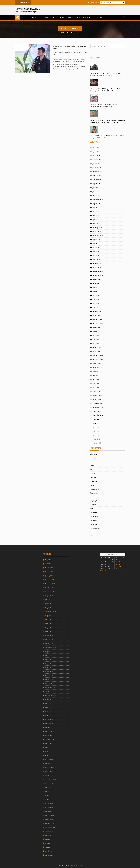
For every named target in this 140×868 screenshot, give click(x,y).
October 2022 (97, 279)
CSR (92, 470)
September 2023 (98, 236)
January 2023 (97, 267)
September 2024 (98, 200)
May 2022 (96, 299)
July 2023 (95, 244)
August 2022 (96, 287)
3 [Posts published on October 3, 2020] (120, 560)
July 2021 (95, 331)
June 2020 (96, 379)
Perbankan (94, 524)
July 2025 (95, 188)
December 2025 (98, 168)
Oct (72, 32)
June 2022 (96, 295)
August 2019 (96, 419)
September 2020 (98, 367)
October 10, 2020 (81, 52)
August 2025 (96, 184)
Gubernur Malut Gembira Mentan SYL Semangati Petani (70, 47)
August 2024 (96, 204)
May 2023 (96, 252)
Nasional (33, 18)
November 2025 (98, 172)
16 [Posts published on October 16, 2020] (116, 564)
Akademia (99, 18)
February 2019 (97, 443)
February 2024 (97, 228)
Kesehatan (94, 497)
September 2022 (98, 283)
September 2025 (98, 180)
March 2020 (96, 391)
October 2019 (97, 411)
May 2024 (96, 216)
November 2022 (98, 275)
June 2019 (96, 427)
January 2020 (97, 399)
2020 (68, 32)
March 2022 (96, 307)
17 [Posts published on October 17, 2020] (120, 564)
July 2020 (95, 375)
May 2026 (96, 148)
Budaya (78, 18)
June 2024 (96, 212)
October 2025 (97, 176)
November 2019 (98, 407)
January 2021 (97, 351)
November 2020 (98, 359)
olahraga (93, 509)
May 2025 (96, 196)
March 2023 (96, 259)
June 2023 (96, 248)
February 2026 (97, 160)
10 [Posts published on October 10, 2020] (120, 562)
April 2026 (96, 152)
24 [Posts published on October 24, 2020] (120, 566)
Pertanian (93, 532)
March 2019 (96, 439)
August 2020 (96, 371)
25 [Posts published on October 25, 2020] (124, 566)
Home (25, 18)
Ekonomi (93, 477)
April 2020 (96, 387)
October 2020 (97, 363)
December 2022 (98, 271)
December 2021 (98, 319)
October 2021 (97, 327)
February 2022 (97, 311)
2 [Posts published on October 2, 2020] (116, 560)
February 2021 (97, 347)
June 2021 (96, 335)
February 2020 (97, 395)
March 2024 (96, 224)
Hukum (62, 18)
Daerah (54, 18)
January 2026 (97, 164)
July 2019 (95, 423)
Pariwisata (94, 512)
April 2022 (96, 303)
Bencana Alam (95, 458)
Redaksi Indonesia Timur (76, 866)
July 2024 (95, 208)
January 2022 (97, 315)
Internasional (44, 18)
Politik (70, 18)
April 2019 (96, 435)
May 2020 (96, 383)
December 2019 (98, 403)
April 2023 (96, 255)
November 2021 (98, 323)
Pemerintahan (88, 18)
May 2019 (96, 431)
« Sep (102, 570)
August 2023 (96, 240)
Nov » (106, 570)
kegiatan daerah (95, 493)
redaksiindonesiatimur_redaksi (63, 52)
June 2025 (96, 192)
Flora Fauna (94, 481)
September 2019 (98, 415)
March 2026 (96, 156)
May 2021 (96, 339)
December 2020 (98, 355)
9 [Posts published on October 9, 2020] (116, 562)
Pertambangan (95, 528)
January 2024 (97, 232)
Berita (92, 462)
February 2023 (97, 263)
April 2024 (96, 220)
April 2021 (96, 343)
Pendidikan (94, 520)
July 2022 (95, 291)
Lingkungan (94, 501)
